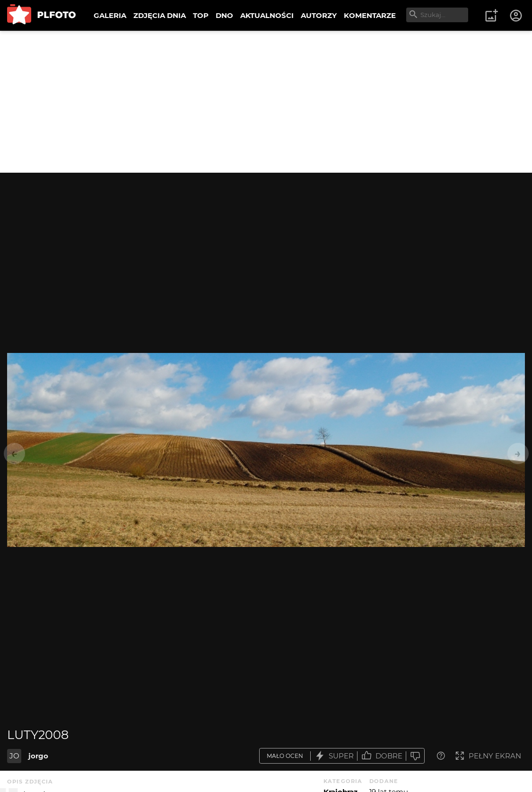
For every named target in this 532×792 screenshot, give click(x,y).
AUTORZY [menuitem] (319, 15)
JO (14, 756)
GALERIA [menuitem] (110, 15)
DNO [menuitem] (224, 15)
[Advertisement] (266, 102)
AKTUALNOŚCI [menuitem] (267, 15)
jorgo (38, 756)
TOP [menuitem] (201, 15)
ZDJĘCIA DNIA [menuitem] (160, 15)
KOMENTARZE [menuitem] (370, 15)
